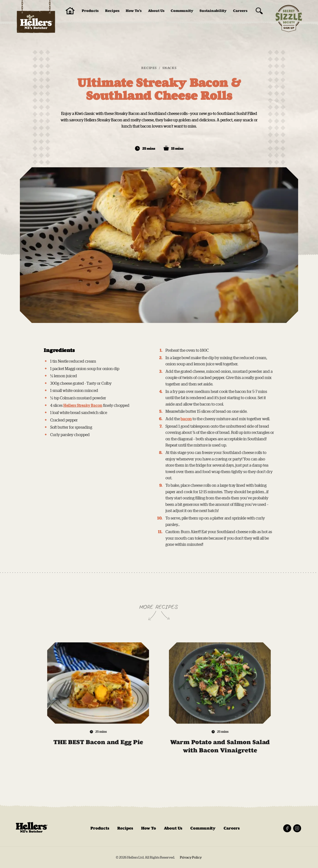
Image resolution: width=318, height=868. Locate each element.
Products (90, 11)
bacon (186, 419)
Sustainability (213, 11)
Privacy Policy (191, 857)
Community (182, 11)
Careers (240, 11)
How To (149, 828)
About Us (156, 11)
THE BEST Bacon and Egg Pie (98, 746)
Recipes (112, 11)
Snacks (170, 68)
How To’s (134, 11)
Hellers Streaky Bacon (83, 405)
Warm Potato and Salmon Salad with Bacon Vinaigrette (220, 750)
